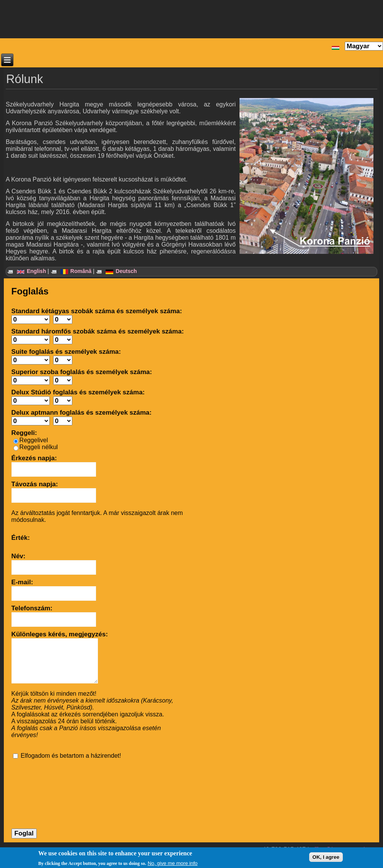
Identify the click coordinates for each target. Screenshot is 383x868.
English (31, 271)
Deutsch (121, 271)
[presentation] (43, 787)
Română (76, 271)
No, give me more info (173, 863)
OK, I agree (326, 857)
